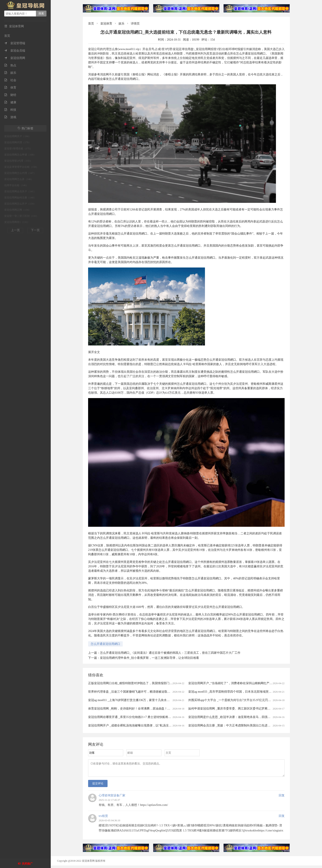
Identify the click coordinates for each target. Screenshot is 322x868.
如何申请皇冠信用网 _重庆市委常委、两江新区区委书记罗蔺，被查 (232, 709)
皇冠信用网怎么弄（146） (19, 179)
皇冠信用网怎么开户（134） (20, 204)
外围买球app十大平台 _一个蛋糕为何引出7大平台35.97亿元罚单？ (231, 700)
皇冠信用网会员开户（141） (20, 191)
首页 (7, 36)
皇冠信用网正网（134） (18, 210)
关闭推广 (27, 864)
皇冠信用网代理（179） (18, 142)
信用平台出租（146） (16, 185)
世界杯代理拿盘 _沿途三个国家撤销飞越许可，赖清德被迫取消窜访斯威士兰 (138, 692)
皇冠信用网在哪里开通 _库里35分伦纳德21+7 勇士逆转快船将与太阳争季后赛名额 (141, 717)
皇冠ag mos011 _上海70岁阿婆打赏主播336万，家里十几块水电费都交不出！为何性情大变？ (148, 700)
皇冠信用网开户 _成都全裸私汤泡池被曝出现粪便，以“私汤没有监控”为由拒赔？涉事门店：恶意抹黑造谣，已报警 (163, 725)
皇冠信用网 (15, 58)
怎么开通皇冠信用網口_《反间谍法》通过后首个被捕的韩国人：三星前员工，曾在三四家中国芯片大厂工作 (170, 653)
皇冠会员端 (15, 51)
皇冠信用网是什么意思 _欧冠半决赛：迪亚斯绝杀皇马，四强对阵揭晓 (234, 717)
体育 (10, 88)
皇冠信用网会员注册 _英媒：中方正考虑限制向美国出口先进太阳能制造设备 (238, 725)
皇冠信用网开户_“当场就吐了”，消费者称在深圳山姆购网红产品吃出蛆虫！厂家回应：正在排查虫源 (254, 683)
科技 (10, 110)
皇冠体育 (106, 24)
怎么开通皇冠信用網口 (105, 644)
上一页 (15, 230)
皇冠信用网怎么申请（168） (20, 155)
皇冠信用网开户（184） (18, 136)
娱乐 (10, 73)
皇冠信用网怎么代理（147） (20, 173)
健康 (10, 102)
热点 (10, 65)
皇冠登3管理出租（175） (18, 149)
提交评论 (98, 786)
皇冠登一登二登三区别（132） (21, 216)
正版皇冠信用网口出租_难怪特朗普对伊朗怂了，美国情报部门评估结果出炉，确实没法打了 (148, 683)
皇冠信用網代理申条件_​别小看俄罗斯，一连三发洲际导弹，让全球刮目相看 (149, 658)
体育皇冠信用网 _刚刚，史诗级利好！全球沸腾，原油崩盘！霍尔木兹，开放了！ (141, 709)
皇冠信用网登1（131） (17, 222)
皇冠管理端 (15, 43)
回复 (282, 798)
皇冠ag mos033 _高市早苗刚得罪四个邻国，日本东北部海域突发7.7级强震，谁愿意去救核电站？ (251, 692)
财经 (10, 95)
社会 (10, 80)
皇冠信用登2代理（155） (18, 161)
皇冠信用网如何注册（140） (20, 198)
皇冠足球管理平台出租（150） (21, 167)
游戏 (10, 117)
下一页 (35, 230)
